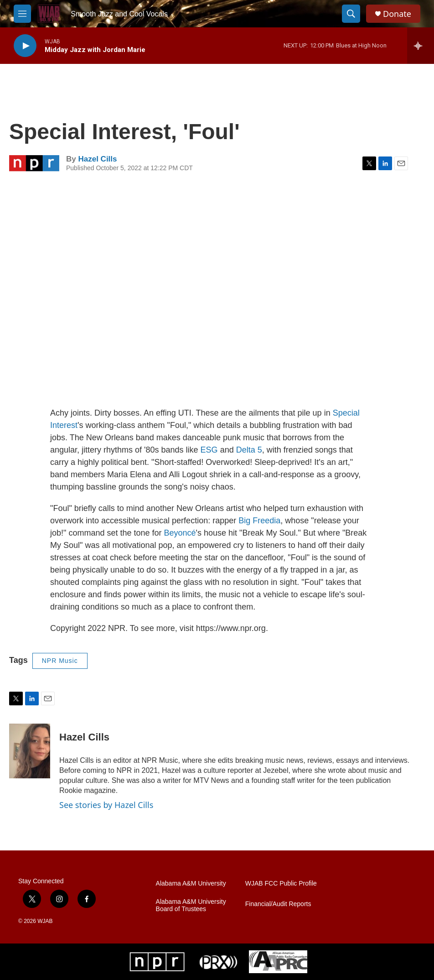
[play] (25, 46)
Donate (397, 14)
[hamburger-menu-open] (22, 14)
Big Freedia (259, 521)
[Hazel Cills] (30, 751)
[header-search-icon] (351, 14)
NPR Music (60, 661)
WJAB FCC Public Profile (281, 884)
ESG (209, 450)
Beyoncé (180, 533)
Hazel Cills (97, 159)
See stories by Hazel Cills (106, 805)
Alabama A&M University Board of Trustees (191, 905)
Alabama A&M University (191, 884)
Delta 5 (249, 450)
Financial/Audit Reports (278, 904)
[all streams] (421, 46)
